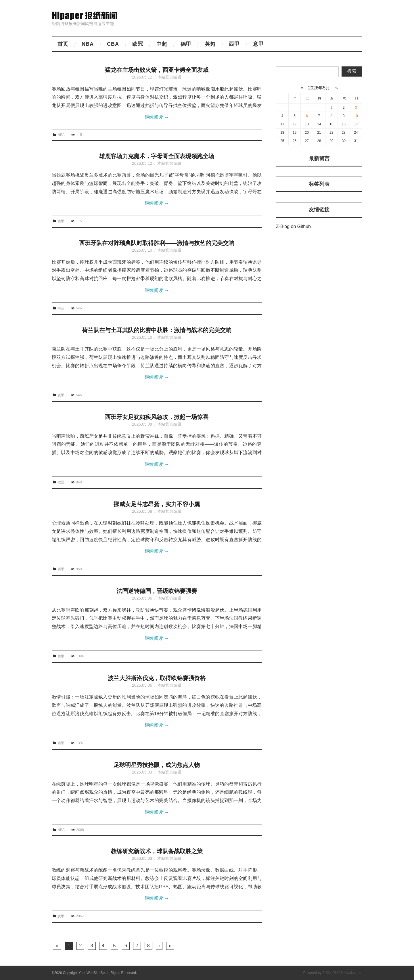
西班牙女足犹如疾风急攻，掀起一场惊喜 (157, 417)
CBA (113, 44)
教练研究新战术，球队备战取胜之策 (157, 851)
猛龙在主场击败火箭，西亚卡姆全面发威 (157, 70)
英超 (210, 44)
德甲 (186, 44)
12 (295, 124)
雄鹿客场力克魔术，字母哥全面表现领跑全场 (157, 156)
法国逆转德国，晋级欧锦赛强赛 (157, 591)
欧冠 (138, 44)
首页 (63, 44)
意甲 (258, 44)
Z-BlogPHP (331, 973)
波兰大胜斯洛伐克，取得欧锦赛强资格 (157, 678)
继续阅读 (157, 117)
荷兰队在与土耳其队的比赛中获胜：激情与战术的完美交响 (157, 330)
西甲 (234, 44)
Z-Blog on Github (293, 226)
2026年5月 (319, 88)
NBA (88, 44)
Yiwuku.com (353, 973)
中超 (162, 44)
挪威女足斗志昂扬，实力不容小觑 (157, 504)
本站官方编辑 (169, 77)
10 (356, 116)
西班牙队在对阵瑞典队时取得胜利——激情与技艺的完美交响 (157, 243)
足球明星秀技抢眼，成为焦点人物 (157, 765)
